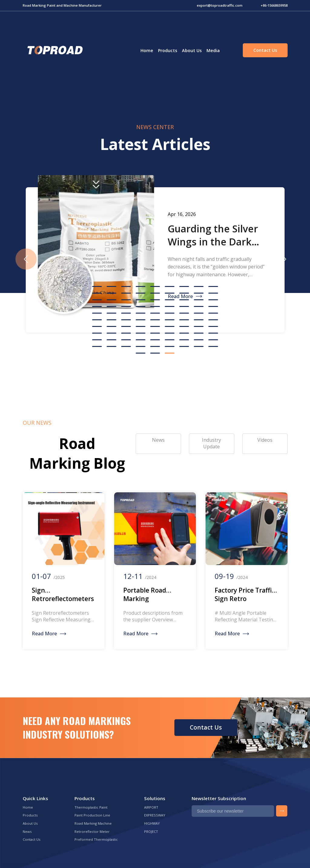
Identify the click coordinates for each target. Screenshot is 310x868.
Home (147, 50)
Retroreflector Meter (92, 831)
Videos (265, 440)
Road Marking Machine (93, 823)
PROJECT (151, 831)
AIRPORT (151, 807)
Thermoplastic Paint (91, 807)
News (27, 831)
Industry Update (211, 443)
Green (54, 50)
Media (213, 50)
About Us (192, 50)
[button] (284, 259)
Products (168, 50)
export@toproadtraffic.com (220, 5)
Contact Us (265, 50)
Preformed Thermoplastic (96, 839)
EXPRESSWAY (155, 815)
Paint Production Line (92, 815)
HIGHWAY (152, 823)
